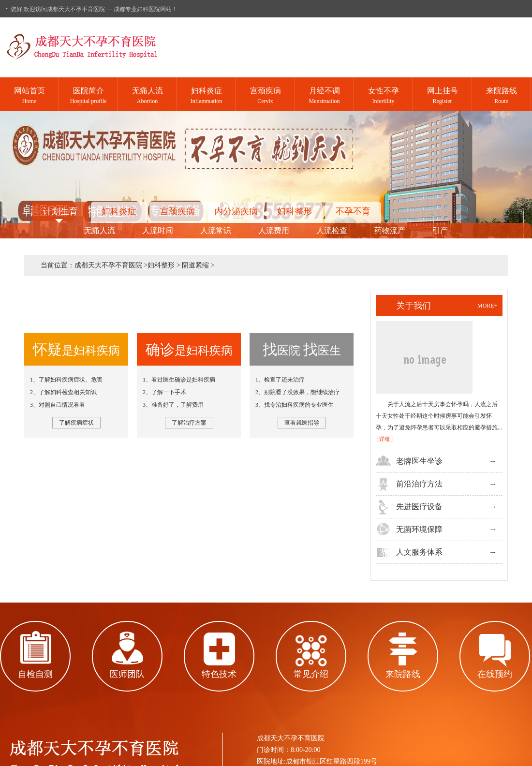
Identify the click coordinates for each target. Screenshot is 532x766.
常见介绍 (311, 674)
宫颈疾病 (177, 211)
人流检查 (332, 230)
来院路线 (403, 674)
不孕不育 (353, 211)
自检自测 (35, 674)
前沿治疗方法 (419, 484)
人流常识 (216, 230)
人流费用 (274, 230)
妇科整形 (295, 211)
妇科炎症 (119, 211)
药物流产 (390, 230)
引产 (440, 230)
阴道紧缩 (195, 265)
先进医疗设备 (419, 507)
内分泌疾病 (236, 211)
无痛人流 (100, 230)
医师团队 (127, 674)
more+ (487, 306)
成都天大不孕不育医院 (108, 265)
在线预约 (495, 674)
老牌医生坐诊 (419, 461)
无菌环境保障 (419, 529)
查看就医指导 (302, 423)
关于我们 (414, 306)
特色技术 (219, 674)
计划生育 (60, 211)
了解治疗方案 (189, 423)
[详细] (385, 439)
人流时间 (158, 230)
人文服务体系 (419, 552)
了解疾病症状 (76, 423)
